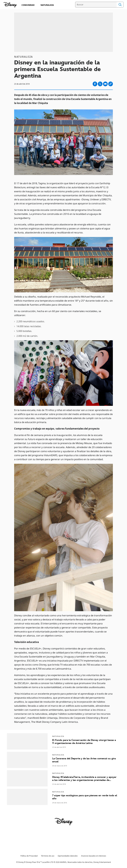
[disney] (63, 822)
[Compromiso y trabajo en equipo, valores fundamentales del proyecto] (63, 429)
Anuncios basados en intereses (94, 856)
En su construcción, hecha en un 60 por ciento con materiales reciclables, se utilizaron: (58, 313)
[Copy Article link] (111, 84)
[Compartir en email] (105, 84)
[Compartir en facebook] (95, 84)
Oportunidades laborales (68, 856)
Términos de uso (48, 856)
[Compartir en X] (100, 84)
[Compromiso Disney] (10, 5)
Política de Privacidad (29, 856)
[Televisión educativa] (63, 642)
